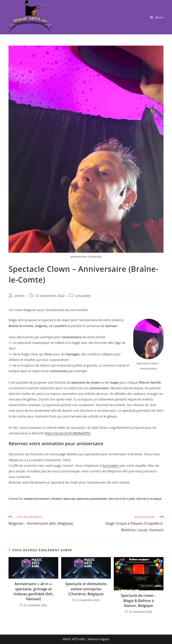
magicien (69, 499)
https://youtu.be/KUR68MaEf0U (68, 433)
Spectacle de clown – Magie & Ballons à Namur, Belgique (138, 601)
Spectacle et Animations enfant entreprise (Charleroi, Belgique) (86, 589)
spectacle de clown (121, 499)
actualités (83, 296)
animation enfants (37, 499)
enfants (57, 499)
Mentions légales (99, 639)
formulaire (111, 466)
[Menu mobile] (157, 17)
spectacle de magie (149, 499)
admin (19, 296)
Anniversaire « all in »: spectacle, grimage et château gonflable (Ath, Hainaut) (33, 591)
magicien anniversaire (92, 499)
